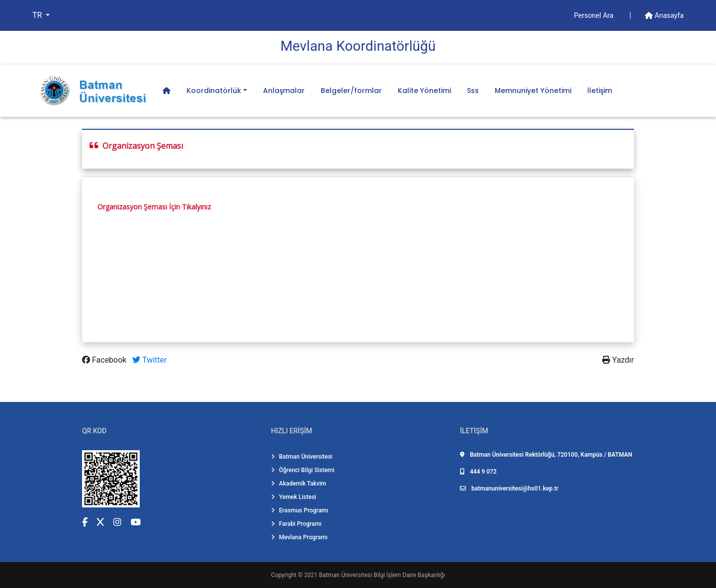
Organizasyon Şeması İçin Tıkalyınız (154, 207)
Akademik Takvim (299, 484)
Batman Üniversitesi (302, 457)
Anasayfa (664, 15)
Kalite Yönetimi (424, 91)
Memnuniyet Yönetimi (533, 91)
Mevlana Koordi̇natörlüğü (358, 46)
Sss (473, 91)
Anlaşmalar (284, 91)
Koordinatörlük (214, 91)
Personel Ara (594, 15)
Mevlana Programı (299, 537)
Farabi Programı (296, 524)
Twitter (149, 360)
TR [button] (38, 15)
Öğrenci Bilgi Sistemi (303, 470)
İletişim (600, 91)
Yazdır (618, 360)
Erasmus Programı (300, 510)
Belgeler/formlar (351, 91)
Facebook (105, 360)
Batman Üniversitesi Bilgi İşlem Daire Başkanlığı (382, 575)
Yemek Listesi (294, 497)
